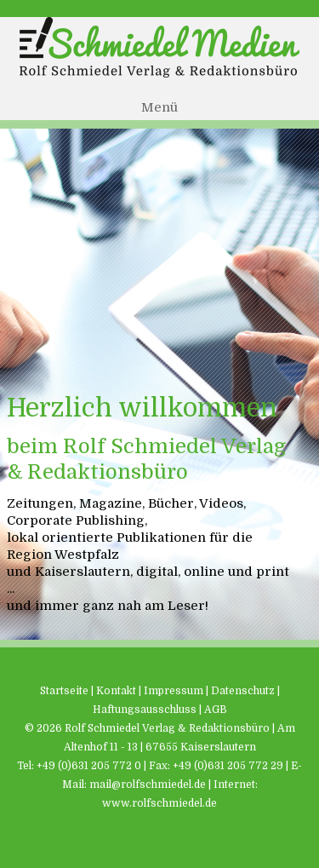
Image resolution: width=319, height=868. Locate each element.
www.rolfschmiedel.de (159, 803)
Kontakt (116, 691)
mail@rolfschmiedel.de (148, 785)
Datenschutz (243, 691)
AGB (216, 710)
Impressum (174, 691)
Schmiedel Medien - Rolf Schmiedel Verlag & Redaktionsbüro (159, 47)
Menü (159, 107)
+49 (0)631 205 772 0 (89, 766)
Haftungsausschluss (145, 710)
